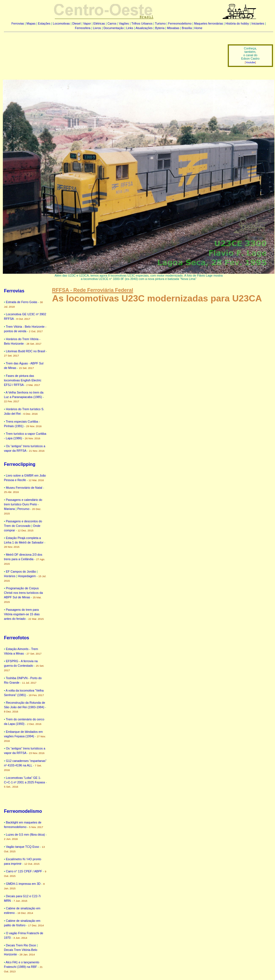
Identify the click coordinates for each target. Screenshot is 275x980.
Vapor (87, 23)
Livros (97, 28)
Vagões (124, 23)
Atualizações (144, 28)
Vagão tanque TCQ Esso (23, 847)
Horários (10, 576)
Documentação (114, 28)
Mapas (31, 23)
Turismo (160, 23)
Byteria (160, 28)
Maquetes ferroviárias (209, 23)
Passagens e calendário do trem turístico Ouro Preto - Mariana (23, 504)
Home (198, 28)
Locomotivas (61, 23)
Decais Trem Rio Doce (21, 945)
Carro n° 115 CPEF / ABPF (24, 871)
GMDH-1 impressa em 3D (23, 884)
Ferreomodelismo (180, 23)
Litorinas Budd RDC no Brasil (26, 351)
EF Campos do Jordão (21, 572)
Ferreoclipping (20, 464)
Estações (44, 23)
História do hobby (237, 23)
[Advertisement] (112, 52)
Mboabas (173, 28)
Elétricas (99, 23)
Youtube (250, 62)
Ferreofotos (17, 638)
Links (130, 28)
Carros (112, 23)
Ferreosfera (83, 28)
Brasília (187, 28)
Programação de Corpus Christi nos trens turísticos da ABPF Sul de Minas (23, 593)
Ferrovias (18, 23)
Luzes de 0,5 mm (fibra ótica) (25, 835)
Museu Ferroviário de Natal (24, 488)
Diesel (76, 23)
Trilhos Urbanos (142, 23)
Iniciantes (258, 23)
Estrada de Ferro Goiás (22, 302)
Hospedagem (27, 576)
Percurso (23, 509)
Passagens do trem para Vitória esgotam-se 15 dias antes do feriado (22, 614)
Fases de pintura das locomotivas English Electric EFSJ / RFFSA (23, 380)
